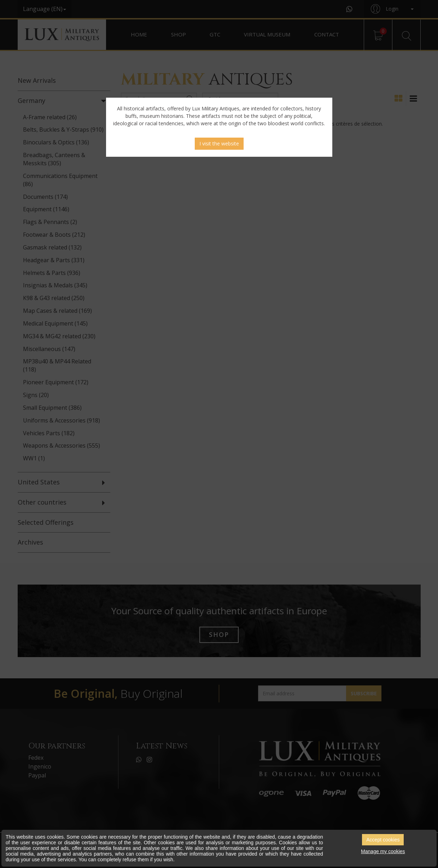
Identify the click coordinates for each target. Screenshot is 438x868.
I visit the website (219, 143)
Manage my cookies (383, 851)
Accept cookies (383, 840)
